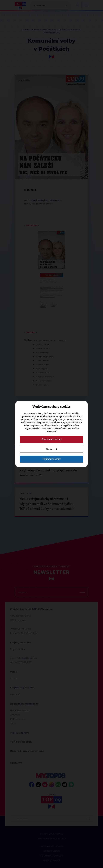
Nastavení (51, 449)
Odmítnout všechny (52, 439)
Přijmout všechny (52, 459)
